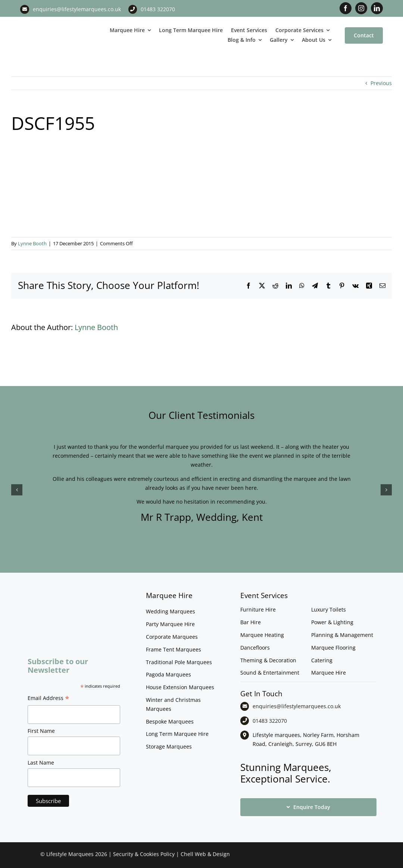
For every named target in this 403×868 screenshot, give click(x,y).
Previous (381, 83)
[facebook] (346, 8)
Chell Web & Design (205, 854)
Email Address (49, 699)
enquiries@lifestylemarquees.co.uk (77, 9)
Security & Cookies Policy (144, 854)
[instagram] (361, 8)
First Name (41, 731)
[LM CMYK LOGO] (50, 25)
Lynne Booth (32, 243)
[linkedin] (377, 8)
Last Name (41, 763)
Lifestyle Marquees (70, 854)
